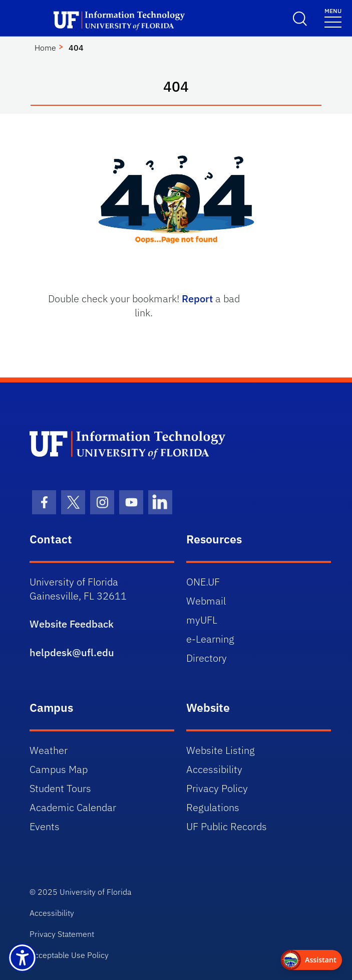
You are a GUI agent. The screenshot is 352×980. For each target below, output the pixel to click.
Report (197, 299)
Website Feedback (72, 624)
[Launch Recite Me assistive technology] (22, 958)
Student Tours (60, 788)
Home (45, 48)
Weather (49, 750)
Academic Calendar (73, 807)
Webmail (206, 601)
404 (76, 48)
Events (45, 826)
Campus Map (59, 769)
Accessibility (214, 769)
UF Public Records (227, 826)
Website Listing (221, 750)
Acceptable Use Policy (69, 955)
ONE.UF (203, 582)
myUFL (202, 620)
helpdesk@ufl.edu (72, 652)
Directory (207, 658)
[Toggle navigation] (333, 17)
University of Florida (95, 892)
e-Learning (210, 639)
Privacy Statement (62, 934)
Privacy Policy (217, 788)
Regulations (213, 807)
